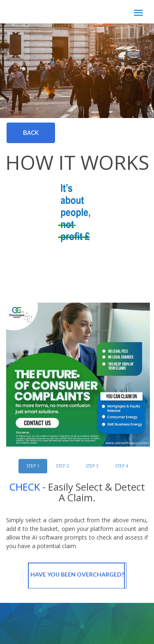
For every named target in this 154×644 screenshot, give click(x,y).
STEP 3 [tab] (92, 466)
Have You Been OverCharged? (77, 576)
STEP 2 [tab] (62, 466)
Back (31, 133)
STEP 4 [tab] (122, 466)
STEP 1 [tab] (33, 466)
